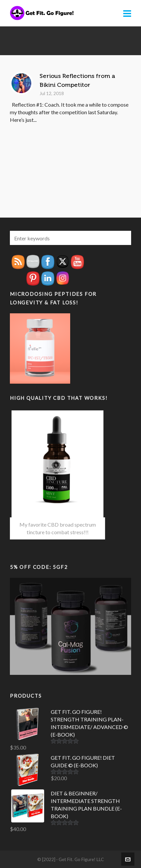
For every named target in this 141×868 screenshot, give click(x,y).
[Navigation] (127, 13)
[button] (123, 238)
